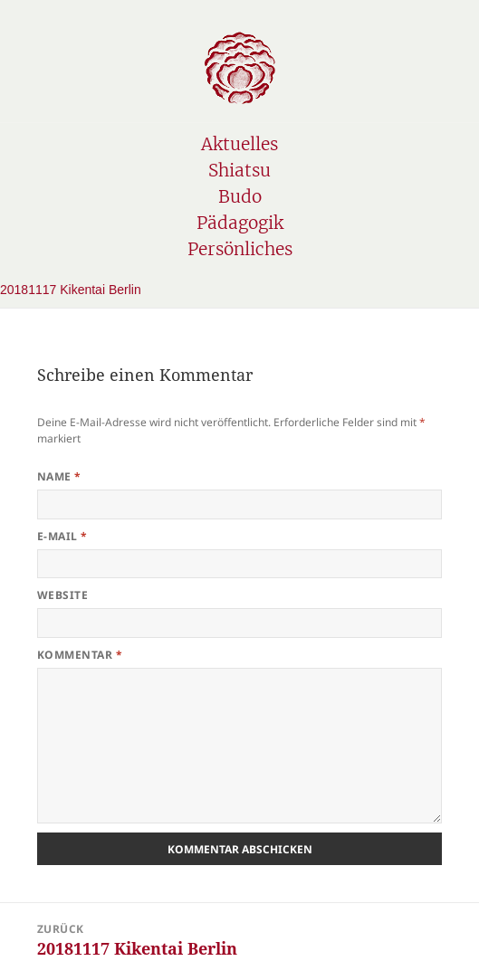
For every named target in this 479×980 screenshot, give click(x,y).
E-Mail (62, 536)
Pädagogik (240, 223)
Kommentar (80, 655)
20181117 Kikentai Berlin (71, 290)
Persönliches (239, 249)
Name (59, 476)
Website (62, 595)
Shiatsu (240, 170)
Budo (239, 196)
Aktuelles (239, 144)
